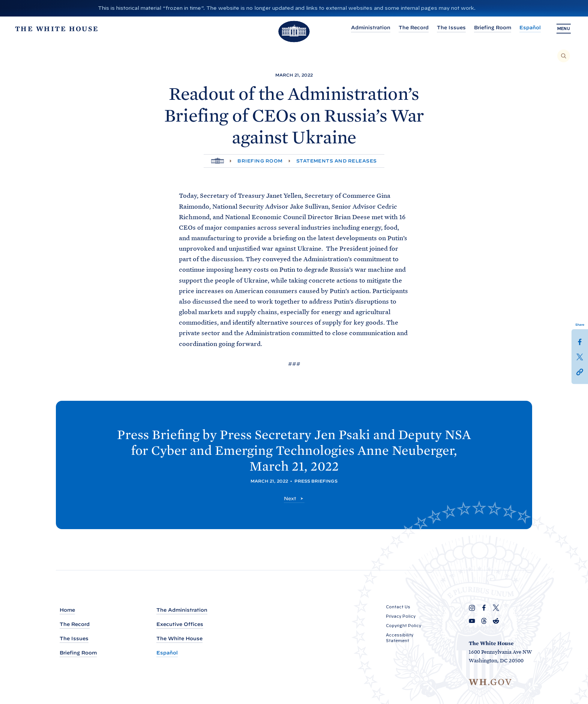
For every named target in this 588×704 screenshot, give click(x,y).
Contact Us (398, 607)
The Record (411, 28)
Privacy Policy (401, 616)
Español (527, 28)
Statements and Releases (337, 161)
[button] (580, 372)
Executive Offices (180, 624)
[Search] (564, 56)
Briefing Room (490, 28)
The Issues (448, 28)
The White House (179, 639)
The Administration (182, 610)
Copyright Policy (403, 626)
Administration (368, 28)
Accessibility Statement (400, 638)
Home (67, 610)
